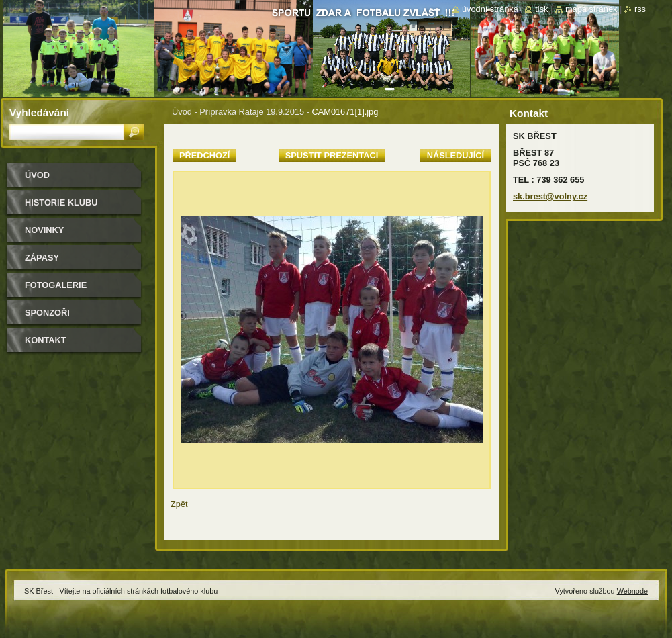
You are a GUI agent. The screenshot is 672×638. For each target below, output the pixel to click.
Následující (455, 155)
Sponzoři (47, 313)
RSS (640, 9)
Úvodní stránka (490, 9)
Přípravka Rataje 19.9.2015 (252, 112)
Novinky (44, 230)
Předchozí (204, 155)
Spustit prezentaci (332, 155)
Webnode (632, 591)
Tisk (541, 9)
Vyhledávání (39, 112)
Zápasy (42, 258)
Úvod (182, 112)
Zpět (179, 504)
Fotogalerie (56, 285)
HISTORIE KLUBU (61, 202)
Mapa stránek (591, 9)
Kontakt (46, 340)
